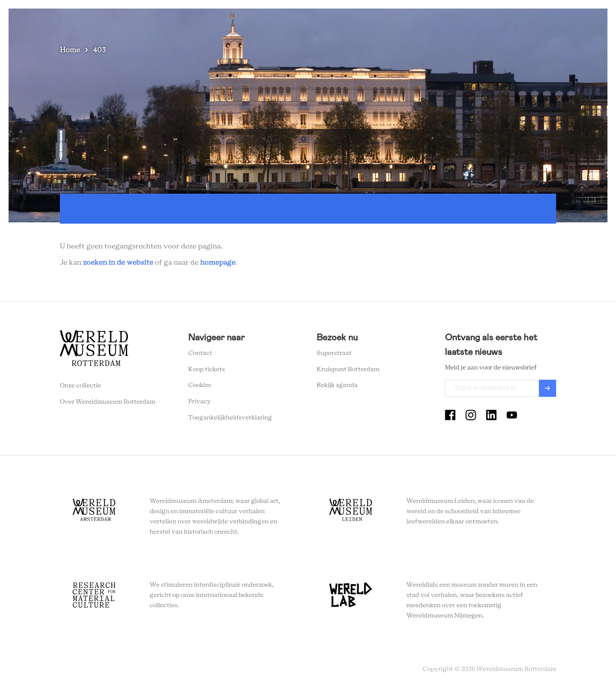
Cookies (200, 385)
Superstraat (334, 353)
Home (70, 50)
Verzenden (548, 388)
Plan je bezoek (259, 21)
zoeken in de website (118, 263)
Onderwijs (369, 21)
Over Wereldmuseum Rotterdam (108, 402)
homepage (218, 263)
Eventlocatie (416, 21)
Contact (200, 353)
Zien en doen (206, 21)
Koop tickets (207, 369)
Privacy (200, 402)
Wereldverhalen (317, 21)
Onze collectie (80, 386)
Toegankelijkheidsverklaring (230, 418)
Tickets (460, 21)
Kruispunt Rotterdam (348, 369)
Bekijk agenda (337, 385)
